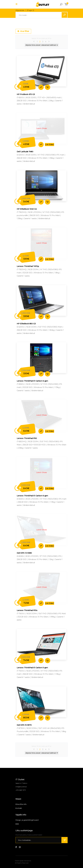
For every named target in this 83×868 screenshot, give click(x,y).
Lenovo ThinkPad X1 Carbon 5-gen (32, 668)
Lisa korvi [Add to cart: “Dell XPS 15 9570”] (48, 718)
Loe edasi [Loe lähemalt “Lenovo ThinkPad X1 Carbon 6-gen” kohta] (50, 488)
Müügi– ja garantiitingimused (27, 820)
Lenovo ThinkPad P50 (27, 438)
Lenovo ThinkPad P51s (27, 610)
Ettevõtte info (21, 804)
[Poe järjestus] (42, 45)
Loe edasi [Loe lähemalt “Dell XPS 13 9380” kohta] (50, 546)
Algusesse (20, 10)
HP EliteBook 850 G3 (26, 324)
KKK (17, 824)
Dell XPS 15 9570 (24, 725)
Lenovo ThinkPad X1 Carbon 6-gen (32, 381)
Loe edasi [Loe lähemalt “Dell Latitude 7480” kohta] (50, 144)
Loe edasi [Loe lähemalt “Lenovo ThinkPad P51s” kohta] (50, 603)
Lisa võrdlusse (41, 87)
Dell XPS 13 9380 (24, 553)
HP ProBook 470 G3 (26, 94)
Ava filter (23, 31)
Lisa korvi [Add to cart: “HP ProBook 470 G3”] (48, 87)
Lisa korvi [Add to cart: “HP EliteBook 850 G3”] (48, 317)
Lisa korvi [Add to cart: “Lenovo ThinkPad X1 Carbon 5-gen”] (48, 661)
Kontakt (19, 808)
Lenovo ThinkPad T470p (28, 266)
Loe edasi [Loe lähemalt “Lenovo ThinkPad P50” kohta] (50, 431)
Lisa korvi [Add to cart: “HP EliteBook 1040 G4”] (48, 202)
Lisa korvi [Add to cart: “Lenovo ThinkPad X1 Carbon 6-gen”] (48, 374)
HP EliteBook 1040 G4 (27, 209)
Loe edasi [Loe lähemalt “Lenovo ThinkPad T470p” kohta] (50, 259)
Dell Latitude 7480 (25, 152)
